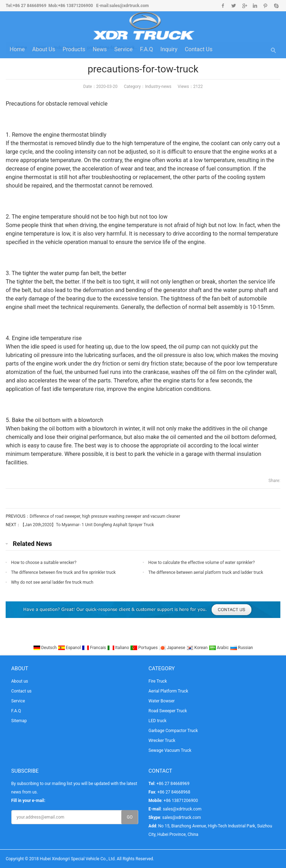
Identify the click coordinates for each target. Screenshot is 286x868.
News (100, 49)
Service (123, 49)
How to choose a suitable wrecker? (44, 563)
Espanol (70, 648)
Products (74, 49)
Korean (197, 648)
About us (44, 49)
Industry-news (158, 87)
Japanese (172, 648)
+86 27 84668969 (29, 6)
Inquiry (169, 49)
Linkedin (255, 6)
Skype (276, 6)
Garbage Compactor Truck (173, 731)
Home (17, 49)
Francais (94, 648)
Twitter (234, 6)
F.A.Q (147, 49)
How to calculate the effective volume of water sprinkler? (201, 563)
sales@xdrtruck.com (129, 6)
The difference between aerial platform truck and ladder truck (206, 572)
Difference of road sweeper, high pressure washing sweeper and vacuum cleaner (105, 516)
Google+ (244, 6)
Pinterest (265, 6)
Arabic (219, 648)
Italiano (119, 648)
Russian (241, 648)
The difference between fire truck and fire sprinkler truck (63, 572)
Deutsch (45, 648)
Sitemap (19, 721)
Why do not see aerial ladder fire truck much (52, 582)
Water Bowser (162, 701)
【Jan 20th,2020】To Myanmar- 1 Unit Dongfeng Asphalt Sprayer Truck (87, 525)
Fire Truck (158, 681)
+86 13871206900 (76, 6)
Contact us (199, 49)
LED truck (157, 721)
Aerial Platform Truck (168, 691)
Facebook (223, 6)
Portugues (144, 648)
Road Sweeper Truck (168, 711)
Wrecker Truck (162, 741)
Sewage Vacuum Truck (170, 750)
